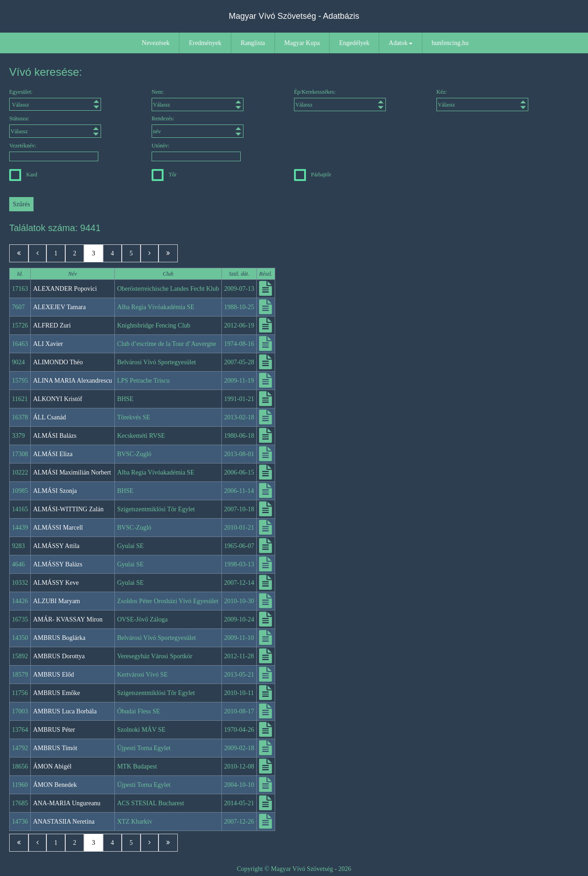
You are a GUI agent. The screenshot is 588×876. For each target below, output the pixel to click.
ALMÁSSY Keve (56, 583)
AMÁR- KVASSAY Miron (68, 619)
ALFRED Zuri (52, 325)
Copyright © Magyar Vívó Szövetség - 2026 (294, 869)
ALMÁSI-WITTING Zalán (68, 509)
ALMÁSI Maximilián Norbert (72, 472)
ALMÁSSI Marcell (58, 528)
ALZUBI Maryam (57, 601)
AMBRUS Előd (54, 675)
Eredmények (205, 43)
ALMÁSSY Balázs (58, 564)
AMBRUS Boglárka (59, 638)
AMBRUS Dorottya (59, 656)
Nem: (198, 100)
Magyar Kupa (302, 43)
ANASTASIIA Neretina (64, 822)
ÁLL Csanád (49, 417)
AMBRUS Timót (55, 748)
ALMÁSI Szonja (55, 491)
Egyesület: (55, 100)
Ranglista (253, 43)
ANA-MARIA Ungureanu (67, 803)
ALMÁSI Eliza (53, 454)
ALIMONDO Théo (58, 362)
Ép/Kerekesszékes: (340, 100)
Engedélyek (354, 43)
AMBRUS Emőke (57, 693)
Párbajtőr (313, 175)
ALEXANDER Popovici (65, 289)
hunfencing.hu (450, 43)
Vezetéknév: (54, 152)
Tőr (164, 175)
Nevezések (156, 43)
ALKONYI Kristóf (58, 399)
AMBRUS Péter (54, 730)
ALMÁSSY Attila (56, 546)
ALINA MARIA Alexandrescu (73, 381)
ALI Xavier (48, 344)
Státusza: (55, 127)
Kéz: (482, 100)
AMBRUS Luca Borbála (65, 711)
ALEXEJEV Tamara (59, 307)
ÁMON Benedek (55, 785)
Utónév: (196, 152)
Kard (23, 175)
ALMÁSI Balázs (55, 436)
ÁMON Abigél (52, 766)
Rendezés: (198, 127)
